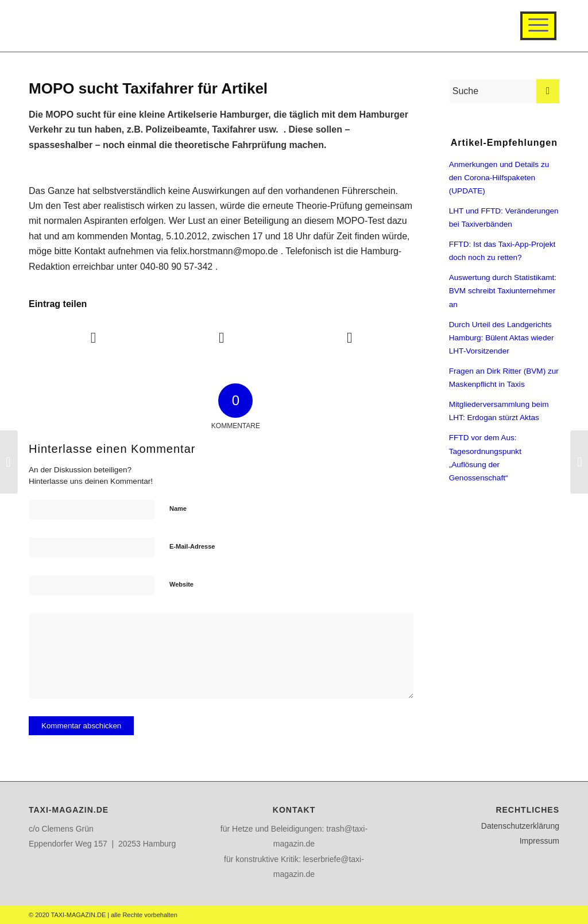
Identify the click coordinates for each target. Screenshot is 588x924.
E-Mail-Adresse (192, 546)
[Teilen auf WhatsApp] (350, 338)
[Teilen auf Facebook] (93, 338)
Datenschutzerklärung (520, 826)
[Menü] (538, 26)
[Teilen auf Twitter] (222, 338)
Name (178, 508)
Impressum (539, 841)
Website (181, 584)
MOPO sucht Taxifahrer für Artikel (148, 88)
